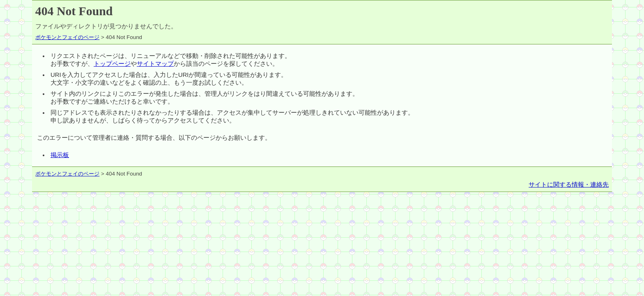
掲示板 (60, 155)
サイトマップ (155, 64)
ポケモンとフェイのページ (67, 37)
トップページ (112, 64)
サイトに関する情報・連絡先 (569, 185)
